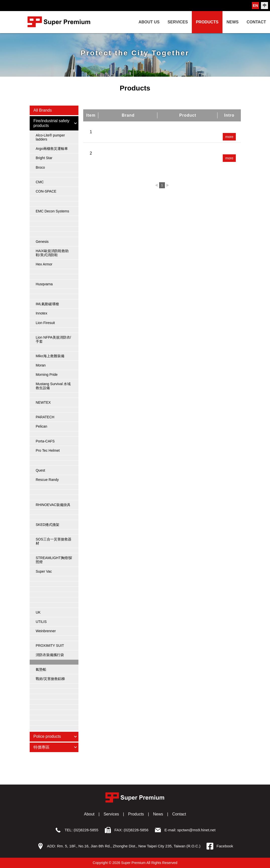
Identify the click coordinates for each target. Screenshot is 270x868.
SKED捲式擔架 (48, 525)
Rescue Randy (47, 480)
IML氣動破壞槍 (47, 304)
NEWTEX (43, 402)
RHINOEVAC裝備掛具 (53, 505)
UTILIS (41, 622)
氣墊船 (41, 669)
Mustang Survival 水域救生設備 (53, 386)
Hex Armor (44, 264)
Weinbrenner (46, 631)
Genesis (42, 242)
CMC (40, 182)
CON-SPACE (46, 191)
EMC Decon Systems (52, 211)
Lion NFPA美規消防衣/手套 (53, 339)
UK (38, 612)
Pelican (41, 426)
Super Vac (44, 571)
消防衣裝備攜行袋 (50, 655)
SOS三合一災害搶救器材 (54, 541)
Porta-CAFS (45, 441)
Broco (40, 167)
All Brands (43, 110)
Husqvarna (44, 284)
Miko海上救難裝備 (50, 356)
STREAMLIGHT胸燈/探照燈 (54, 560)
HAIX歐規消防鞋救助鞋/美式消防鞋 (52, 253)
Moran (41, 365)
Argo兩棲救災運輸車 (52, 149)
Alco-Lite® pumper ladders (50, 137)
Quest (40, 470)
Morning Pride (47, 375)
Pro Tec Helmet (48, 450)
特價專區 (55, 747)
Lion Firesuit (45, 323)
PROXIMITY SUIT (50, 646)
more (229, 137)
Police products (55, 736)
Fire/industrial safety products (55, 123)
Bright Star (44, 158)
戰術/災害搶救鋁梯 (50, 679)
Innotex (41, 313)
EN (256, 5)
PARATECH (45, 417)
